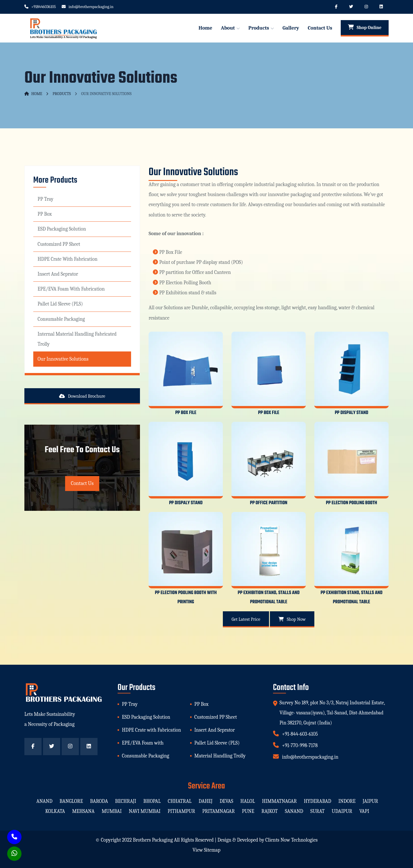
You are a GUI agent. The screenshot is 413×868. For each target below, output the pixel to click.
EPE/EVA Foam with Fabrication (71, 289)
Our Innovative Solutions (63, 359)
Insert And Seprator (58, 274)
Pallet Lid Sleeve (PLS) (60, 304)
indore (347, 801)
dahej (206, 801)
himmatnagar (279, 801)
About (228, 28)
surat (317, 811)
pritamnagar (219, 811)
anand (44, 801)
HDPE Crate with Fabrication (68, 259)
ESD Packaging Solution (62, 229)
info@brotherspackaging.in (88, 7)
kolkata (55, 811)
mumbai (112, 811)
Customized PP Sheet (59, 244)
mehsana (83, 811)
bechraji (126, 801)
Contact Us (320, 28)
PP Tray (45, 199)
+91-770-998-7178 (295, 745)
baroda (99, 801)
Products (259, 28)
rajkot (270, 811)
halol (248, 801)
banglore (71, 801)
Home (205, 28)
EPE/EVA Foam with (143, 743)
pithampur (181, 811)
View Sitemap (206, 850)
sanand (294, 811)
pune (248, 811)
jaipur (371, 801)
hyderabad (318, 801)
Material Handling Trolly (220, 756)
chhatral (180, 801)
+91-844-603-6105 (296, 734)
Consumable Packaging (61, 319)
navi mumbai (145, 811)
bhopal (152, 801)
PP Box (45, 214)
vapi (364, 811)
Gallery (291, 28)
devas (226, 801)
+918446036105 (40, 7)
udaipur (342, 811)
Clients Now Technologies (291, 840)
